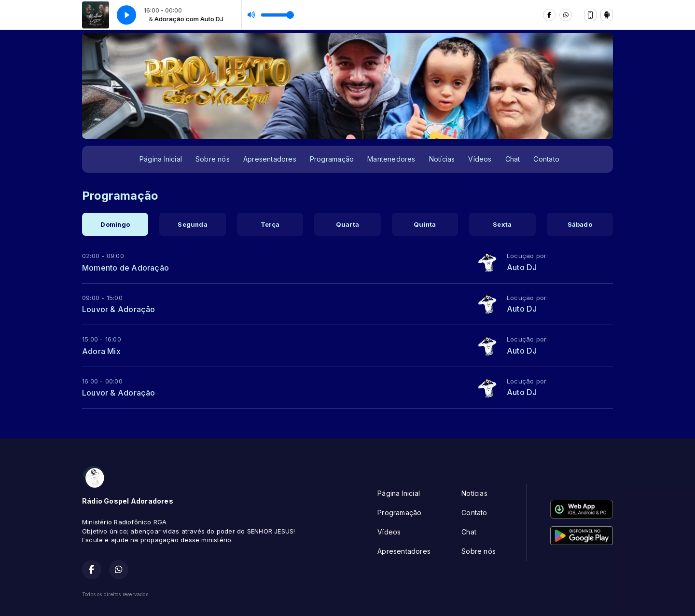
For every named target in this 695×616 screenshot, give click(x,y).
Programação (332, 159)
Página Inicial (161, 159)
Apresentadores (270, 159)
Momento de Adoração (125, 268)
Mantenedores (391, 159)
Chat (513, 159)
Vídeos (480, 159)
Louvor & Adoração (119, 309)
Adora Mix (101, 351)
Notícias (442, 159)
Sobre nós (213, 159)
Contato (546, 159)
